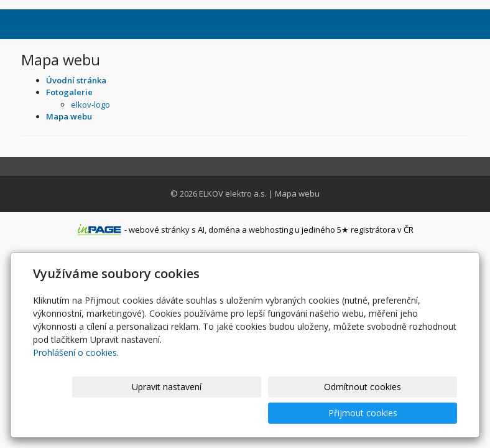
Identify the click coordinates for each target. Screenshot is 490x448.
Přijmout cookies (409, 413)
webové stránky (159, 230)
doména (224, 230)
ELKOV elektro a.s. (233, 194)
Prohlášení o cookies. (76, 379)
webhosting (271, 230)
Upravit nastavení (206, 413)
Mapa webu (297, 194)
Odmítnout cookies (308, 413)
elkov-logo (90, 105)
